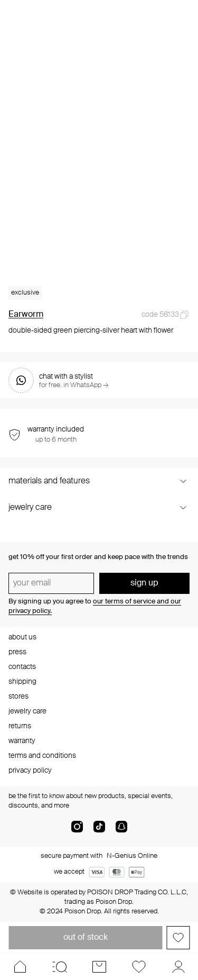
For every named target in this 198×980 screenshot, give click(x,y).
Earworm (26, 315)
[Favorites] (139, 967)
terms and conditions (42, 756)
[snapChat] (121, 831)
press (17, 652)
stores (18, 697)
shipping (22, 682)
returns (20, 726)
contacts (22, 667)
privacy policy (30, 771)
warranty (22, 741)
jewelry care (27, 711)
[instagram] (77, 831)
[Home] (20, 967)
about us (22, 637)
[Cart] (99, 967)
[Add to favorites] (178, 938)
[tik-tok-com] (99, 831)
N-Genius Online (132, 856)
